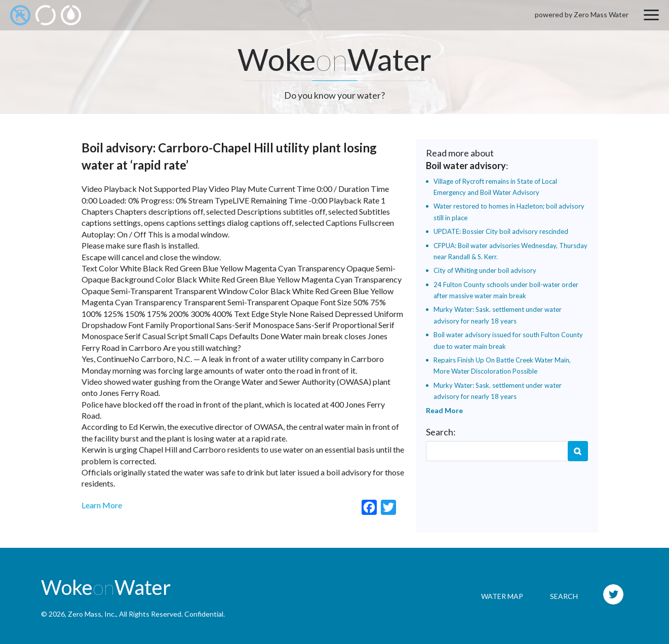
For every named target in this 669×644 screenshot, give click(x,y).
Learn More (102, 505)
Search (578, 451)
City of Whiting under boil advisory (485, 270)
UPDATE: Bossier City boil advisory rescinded (501, 231)
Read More (444, 410)
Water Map (502, 596)
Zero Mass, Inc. (92, 614)
